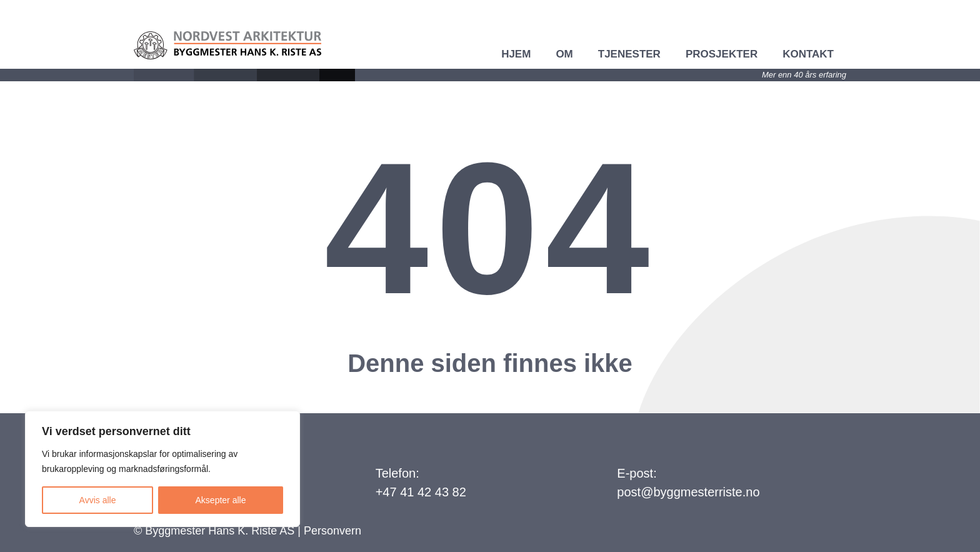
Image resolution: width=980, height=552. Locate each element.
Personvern (332, 531)
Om (564, 54)
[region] (162, 469)
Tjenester (629, 54)
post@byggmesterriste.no (688, 492)
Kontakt (808, 54)
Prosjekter (722, 54)
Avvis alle (98, 500)
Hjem (516, 54)
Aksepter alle (221, 500)
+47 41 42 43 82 (421, 492)
